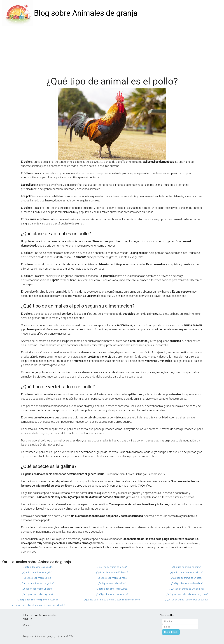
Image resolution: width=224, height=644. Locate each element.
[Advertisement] (112, 50)
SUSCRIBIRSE (171, 632)
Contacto (28, 625)
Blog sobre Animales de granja (86, 13)
